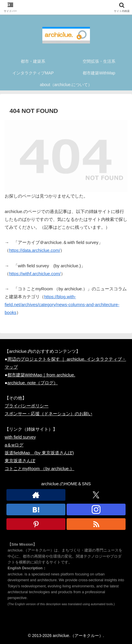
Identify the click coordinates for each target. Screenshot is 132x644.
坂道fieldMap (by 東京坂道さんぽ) (39, 453)
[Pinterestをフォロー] (36, 524)
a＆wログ (14, 445)
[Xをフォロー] (96, 495)
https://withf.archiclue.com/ (35, 274)
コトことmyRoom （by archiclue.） (39, 468)
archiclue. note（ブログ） (33, 383)
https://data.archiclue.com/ (35, 250)
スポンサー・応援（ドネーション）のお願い (48, 414)
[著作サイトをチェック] (36, 495)
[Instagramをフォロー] (96, 509)
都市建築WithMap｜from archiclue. (41, 375)
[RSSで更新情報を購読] (96, 524)
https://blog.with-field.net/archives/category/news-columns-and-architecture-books (62, 304)
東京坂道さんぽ (20, 461)
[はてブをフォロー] (36, 509)
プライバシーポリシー (27, 406)
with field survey (20, 437)
